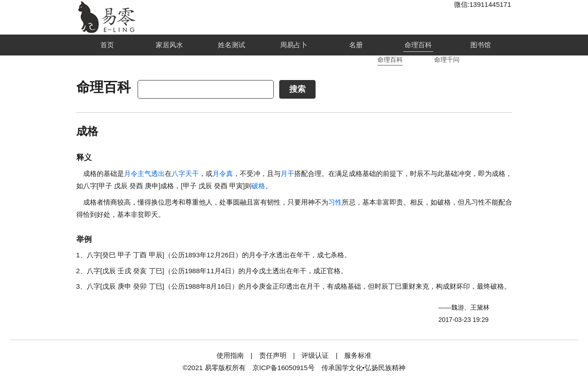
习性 (335, 202)
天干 (192, 173)
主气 (144, 173)
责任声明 (273, 355)
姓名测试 (232, 45)
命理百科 (418, 45)
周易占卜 (294, 45)
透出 (158, 173)
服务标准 (358, 355)
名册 (356, 45)
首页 (107, 45)
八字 (178, 173)
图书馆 (481, 45)
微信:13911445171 (483, 4)
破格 (258, 186)
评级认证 (315, 355)
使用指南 (230, 355)
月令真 (223, 173)
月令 (131, 173)
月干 (287, 173)
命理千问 (447, 60)
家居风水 (169, 45)
